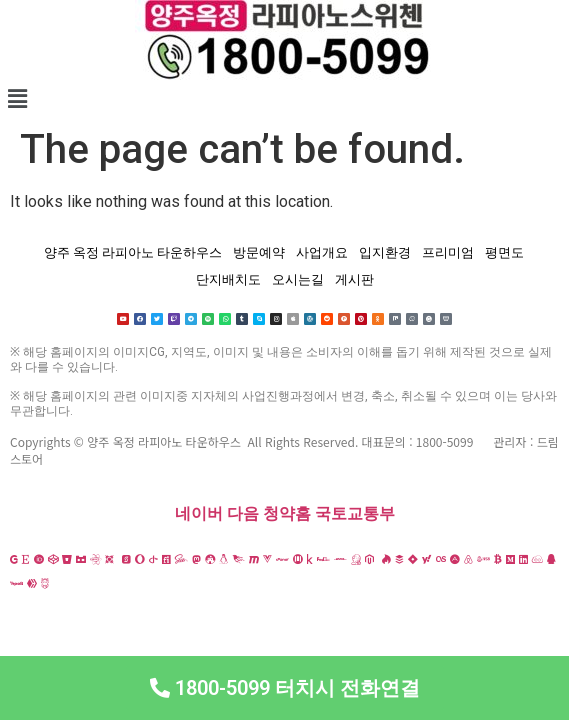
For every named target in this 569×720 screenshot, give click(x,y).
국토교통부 (355, 513)
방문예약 (259, 252)
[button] (284, 99)
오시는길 (298, 279)
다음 (243, 513)
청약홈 (287, 513)
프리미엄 (448, 252)
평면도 (504, 252)
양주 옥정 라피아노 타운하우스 (133, 252)
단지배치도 (228, 279)
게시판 (354, 279)
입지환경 (385, 252)
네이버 (199, 513)
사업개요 (322, 252)
